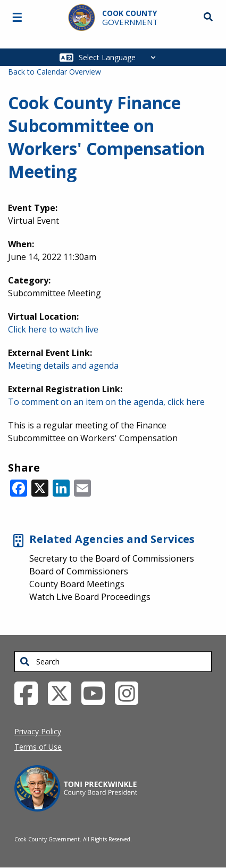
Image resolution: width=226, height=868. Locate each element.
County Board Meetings (77, 584)
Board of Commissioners (79, 571)
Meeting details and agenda (63, 366)
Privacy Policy (38, 731)
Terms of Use (38, 747)
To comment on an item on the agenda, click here (106, 402)
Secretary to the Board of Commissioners (112, 558)
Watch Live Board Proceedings (90, 597)
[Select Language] (120, 57)
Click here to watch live (53, 329)
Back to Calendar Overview (55, 72)
